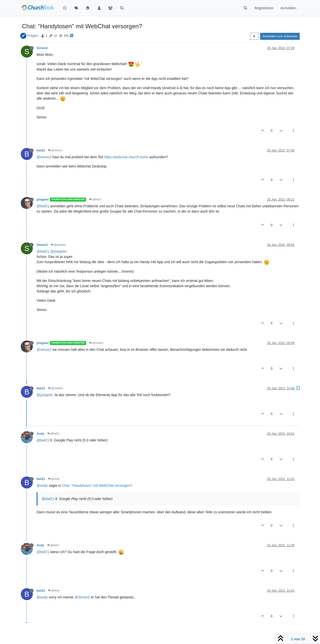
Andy (40, 434)
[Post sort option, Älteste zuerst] (254, 36)
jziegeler (43, 200)
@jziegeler (58, 245)
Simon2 (42, 48)
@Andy (54, 479)
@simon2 (44, 157)
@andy (42, 486)
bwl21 (41, 150)
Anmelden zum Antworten (280, 36)
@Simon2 (55, 150)
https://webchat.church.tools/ (126, 157)
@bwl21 (95, 199)
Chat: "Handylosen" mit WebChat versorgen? (97, 486)
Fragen (33, 36)
